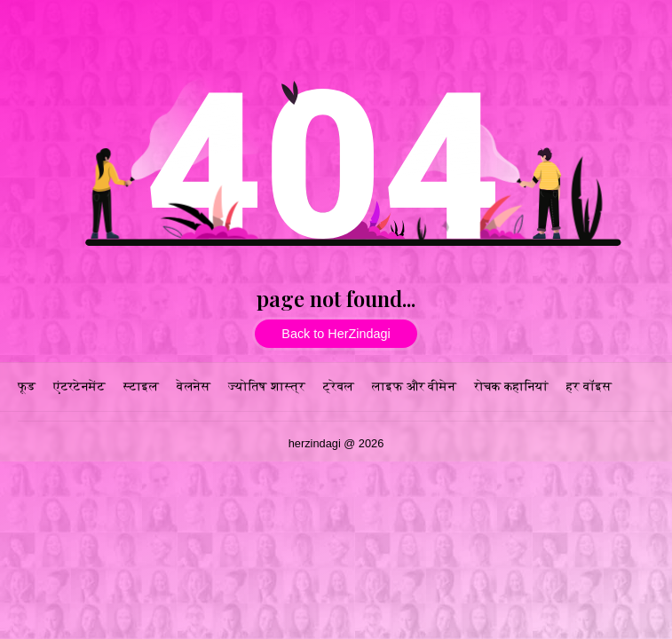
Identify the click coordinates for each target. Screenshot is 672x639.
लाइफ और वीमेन (415, 387)
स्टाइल (141, 387)
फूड (27, 387)
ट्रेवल (339, 387)
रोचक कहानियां (511, 387)
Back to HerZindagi (336, 334)
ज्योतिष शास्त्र (267, 387)
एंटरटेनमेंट (79, 387)
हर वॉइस (589, 387)
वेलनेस (194, 387)
